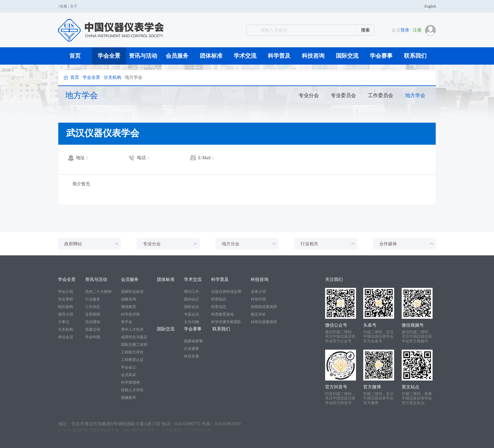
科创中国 (258, 299)
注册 (417, 30)
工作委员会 (381, 95)
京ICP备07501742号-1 (140, 430)
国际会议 (192, 307)
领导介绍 (66, 314)
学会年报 (93, 337)
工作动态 (93, 307)
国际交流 (347, 56)
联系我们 (415, 56)
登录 (405, 30)
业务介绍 (258, 292)
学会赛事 (381, 56)
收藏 (63, 6)
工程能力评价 (132, 352)
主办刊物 (192, 322)
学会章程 (66, 299)
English (430, 6)
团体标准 (211, 56)
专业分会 (309, 95)
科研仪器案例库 (264, 322)
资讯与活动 (143, 56)
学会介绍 (66, 292)
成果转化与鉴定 (134, 337)
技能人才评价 (132, 390)
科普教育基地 (222, 314)
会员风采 (129, 375)
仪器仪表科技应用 (226, 292)
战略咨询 (129, 299)
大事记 (64, 322)
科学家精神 (130, 382)
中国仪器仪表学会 (104, 430)
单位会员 (66, 337)
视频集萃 (129, 398)
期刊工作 (192, 292)
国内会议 (192, 299)
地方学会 (415, 95)
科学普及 (279, 56)
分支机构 (112, 77)
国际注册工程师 (134, 345)
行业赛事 (192, 349)
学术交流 (245, 56)
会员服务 (177, 56)
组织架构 (66, 307)
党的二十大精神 (98, 292)
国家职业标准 (132, 292)
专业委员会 (343, 95)
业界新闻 (93, 314)
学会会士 (129, 367)
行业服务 (93, 299)
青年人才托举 (132, 329)
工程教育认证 (132, 360)
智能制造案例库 (264, 307)
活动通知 (93, 322)
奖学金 (127, 322)
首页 (75, 56)
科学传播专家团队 (226, 322)
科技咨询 (313, 56)
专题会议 (192, 314)
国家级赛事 (193, 341)
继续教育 (129, 307)
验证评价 (258, 314)
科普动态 (219, 307)
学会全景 (109, 56)
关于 (74, 6)
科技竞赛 (192, 356)
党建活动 (93, 329)
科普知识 (219, 299)
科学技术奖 (130, 314)
